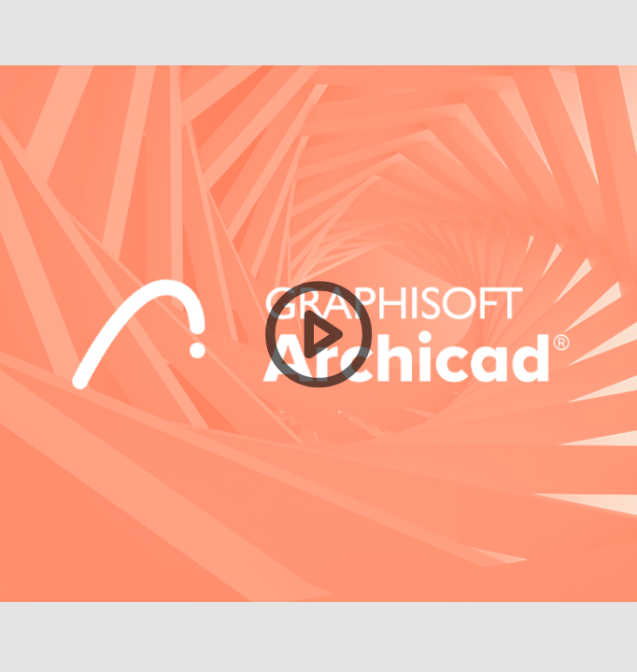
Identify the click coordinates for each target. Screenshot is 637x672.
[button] (318, 336)
